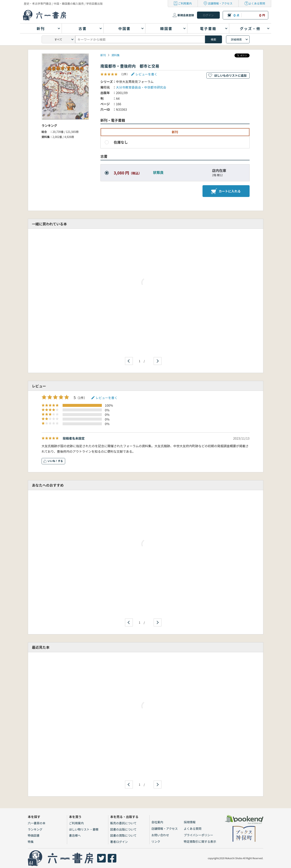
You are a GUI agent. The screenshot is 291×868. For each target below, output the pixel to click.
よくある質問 (257, 3)
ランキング (35, 829)
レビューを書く (146, 74)
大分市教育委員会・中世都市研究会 (141, 87)
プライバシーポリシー (199, 835)
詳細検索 (236, 39)
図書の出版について (124, 829)
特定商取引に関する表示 (200, 841)
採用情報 (190, 822)
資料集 (116, 55)
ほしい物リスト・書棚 (84, 829)
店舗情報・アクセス (220, 3)
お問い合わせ (160, 835)
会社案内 (157, 822)
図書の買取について (124, 835)
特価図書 (34, 835)
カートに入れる (226, 191)
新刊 (103, 55)
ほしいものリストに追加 (230, 75)
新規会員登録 (186, 15)
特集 (31, 842)
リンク (156, 841)
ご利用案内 (185, 3)
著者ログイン (119, 842)
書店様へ (75, 835)
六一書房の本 (37, 823)
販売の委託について (124, 823)
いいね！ (53, 461)
